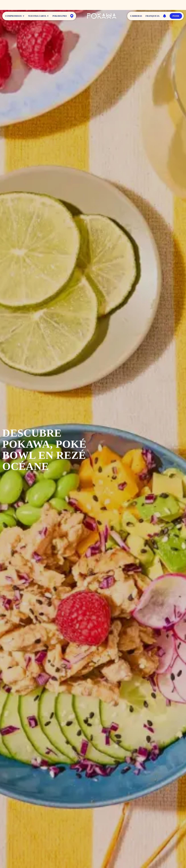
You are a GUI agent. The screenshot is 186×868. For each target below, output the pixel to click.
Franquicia (153, 16)
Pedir (176, 16)
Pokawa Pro (60, 16)
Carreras (136, 16)
